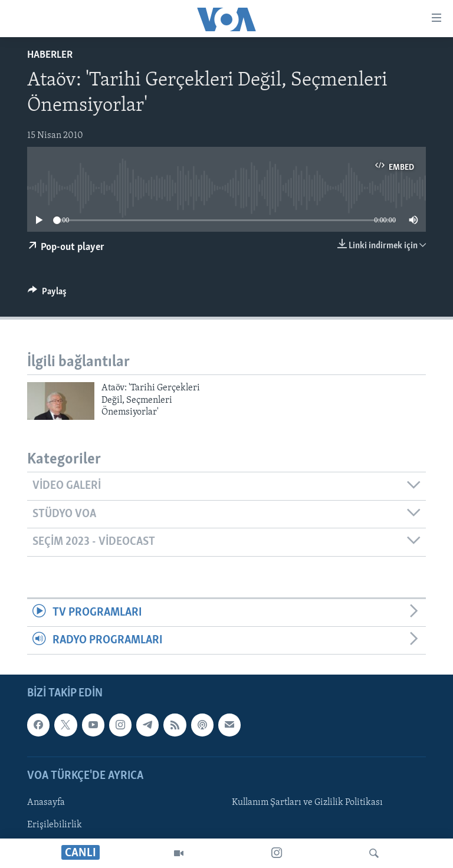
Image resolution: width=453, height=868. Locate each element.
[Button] (47, 294)
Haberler (50, 55)
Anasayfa (46, 803)
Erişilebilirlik (55, 825)
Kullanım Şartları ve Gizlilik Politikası (307, 803)
